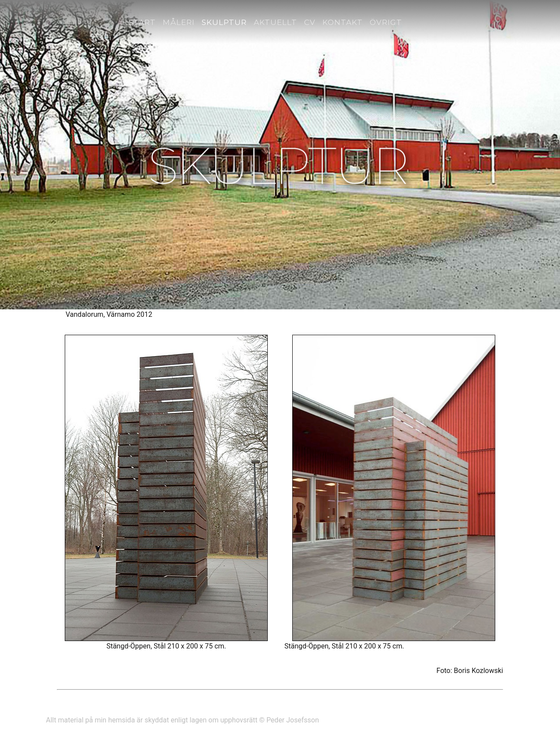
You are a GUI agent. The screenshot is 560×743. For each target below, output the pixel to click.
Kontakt (343, 22)
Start (142, 22)
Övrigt (386, 22)
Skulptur (224, 22)
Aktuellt (275, 22)
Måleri (179, 22)
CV (310, 22)
